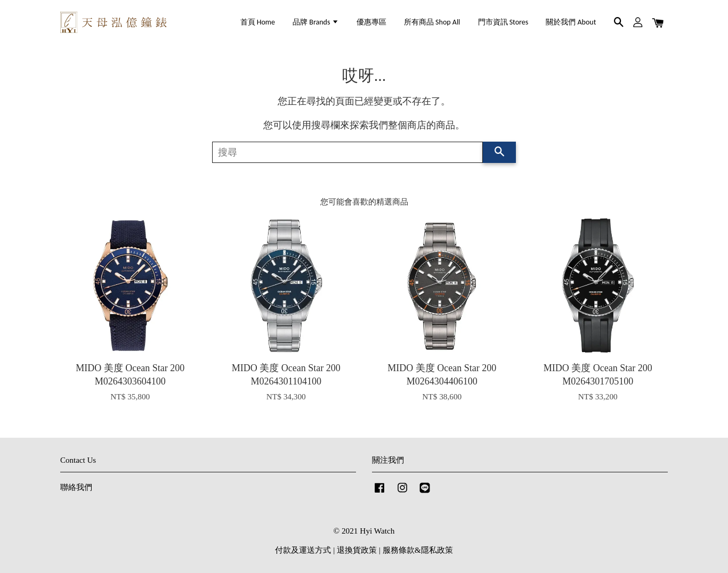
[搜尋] (347, 152)
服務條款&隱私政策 (418, 550)
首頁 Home (258, 22)
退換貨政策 (357, 550)
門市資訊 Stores (503, 22)
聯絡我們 (76, 487)
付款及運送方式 (303, 550)
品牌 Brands (316, 22)
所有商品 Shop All (432, 22)
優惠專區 (371, 22)
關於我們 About (571, 22)
